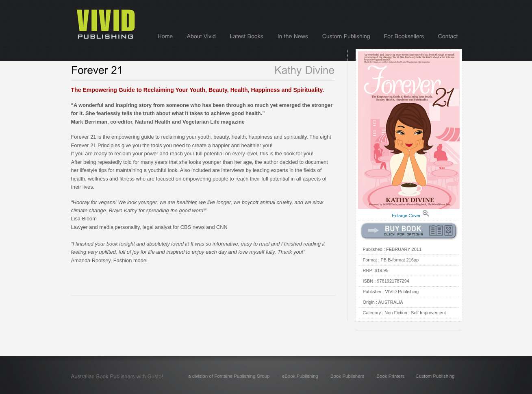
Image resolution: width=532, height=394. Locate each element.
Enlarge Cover (406, 216)
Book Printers (390, 376)
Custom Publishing (435, 376)
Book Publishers (347, 376)
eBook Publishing (300, 376)
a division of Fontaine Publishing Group (229, 376)
